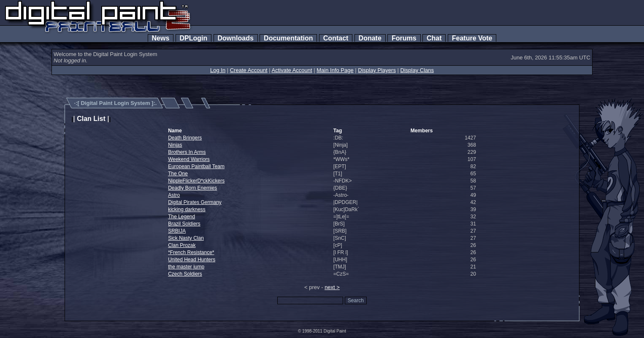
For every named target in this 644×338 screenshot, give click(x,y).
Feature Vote (472, 38)
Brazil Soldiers (184, 224)
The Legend (181, 217)
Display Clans (417, 70)
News (161, 38)
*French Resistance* (191, 252)
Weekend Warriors (189, 159)
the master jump (186, 267)
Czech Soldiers (185, 274)
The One (178, 174)
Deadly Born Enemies (192, 188)
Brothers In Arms (187, 152)
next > (332, 287)
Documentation (288, 38)
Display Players (377, 70)
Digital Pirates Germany (195, 202)
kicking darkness (187, 209)
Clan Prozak (182, 245)
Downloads (236, 38)
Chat (434, 38)
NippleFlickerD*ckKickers (196, 181)
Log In (218, 70)
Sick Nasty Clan (186, 238)
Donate (370, 38)
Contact (336, 38)
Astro (174, 195)
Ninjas (175, 145)
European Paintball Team (196, 166)
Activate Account (292, 70)
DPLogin (194, 38)
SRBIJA (177, 231)
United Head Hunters (192, 260)
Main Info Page (335, 70)
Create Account (249, 70)
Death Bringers (185, 138)
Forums (404, 38)
